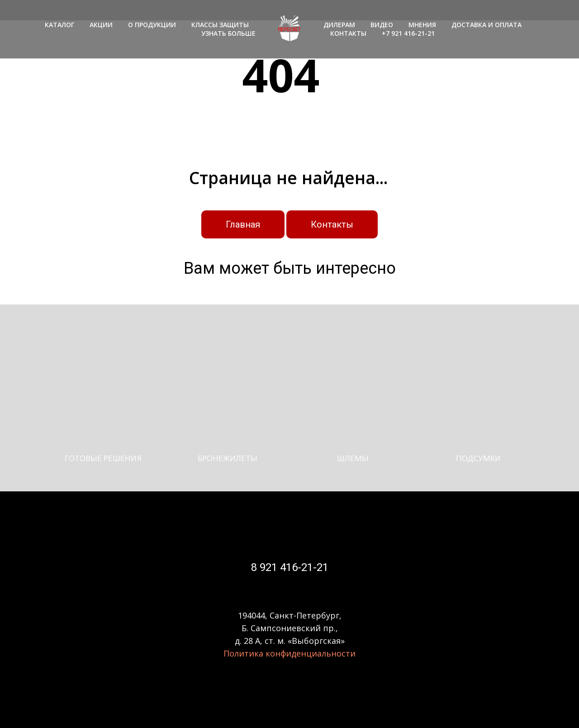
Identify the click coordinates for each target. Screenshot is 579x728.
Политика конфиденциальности (289, 653)
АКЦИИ (101, 25)
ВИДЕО (382, 25)
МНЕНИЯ (422, 25)
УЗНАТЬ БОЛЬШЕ (228, 33)
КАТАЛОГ (59, 25)
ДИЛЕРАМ (339, 25)
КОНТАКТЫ (348, 33)
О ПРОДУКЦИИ (152, 25)
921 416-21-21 (293, 567)
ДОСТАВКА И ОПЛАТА (486, 25)
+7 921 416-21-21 (408, 33)
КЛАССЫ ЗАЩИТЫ (220, 25)
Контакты (332, 224)
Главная (243, 224)
